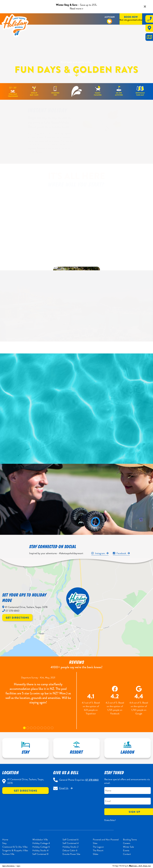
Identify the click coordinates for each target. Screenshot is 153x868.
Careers (127, 843)
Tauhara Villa (8, 854)
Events (126, 850)
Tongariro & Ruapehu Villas (15, 850)
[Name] (128, 791)
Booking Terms (130, 840)
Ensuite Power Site (71, 854)
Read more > (76, 8)
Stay (4, 843)
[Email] (128, 801)
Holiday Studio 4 (40, 850)
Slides (96, 854)
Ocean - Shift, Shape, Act (140, 866)
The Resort (98, 850)
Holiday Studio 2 (70, 847)
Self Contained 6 (71, 840)
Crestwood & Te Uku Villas (15, 847)
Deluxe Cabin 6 (70, 850)
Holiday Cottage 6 (41, 847)
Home (5, 840)
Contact (127, 854)
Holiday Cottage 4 (41, 843)
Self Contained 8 (40, 854)
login (18, 866)
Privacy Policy (110, 820)
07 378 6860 (92, 780)
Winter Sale (128, 847)
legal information (9, 866)
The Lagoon (98, 847)
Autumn (110, 17)
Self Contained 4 (71, 843)
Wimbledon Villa (40, 840)
